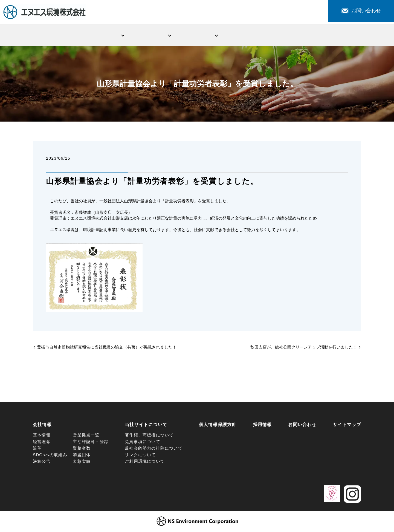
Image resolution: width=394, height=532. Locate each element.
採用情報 (338, 35)
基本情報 (42, 436)
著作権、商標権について (149, 436)
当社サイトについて (146, 426)
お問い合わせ (361, 11)
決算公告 (42, 462)
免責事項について (143, 443)
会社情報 (103, 35)
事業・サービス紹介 (150, 35)
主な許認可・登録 (91, 443)
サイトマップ (347, 426)
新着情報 (244, 35)
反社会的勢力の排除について (154, 449)
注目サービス (291, 35)
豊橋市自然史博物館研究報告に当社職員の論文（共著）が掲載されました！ (107, 348)
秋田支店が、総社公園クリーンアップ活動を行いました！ (304, 348)
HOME (56, 35)
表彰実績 (82, 462)
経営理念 (42, 443)
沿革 (37, 449)
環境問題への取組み (197, 35)
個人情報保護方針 (218, 426)
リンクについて (140, 456)
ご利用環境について (145, 462)
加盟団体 (82, 456)
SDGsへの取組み (50, 456)
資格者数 (82, 449)
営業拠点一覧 (86, 436)
